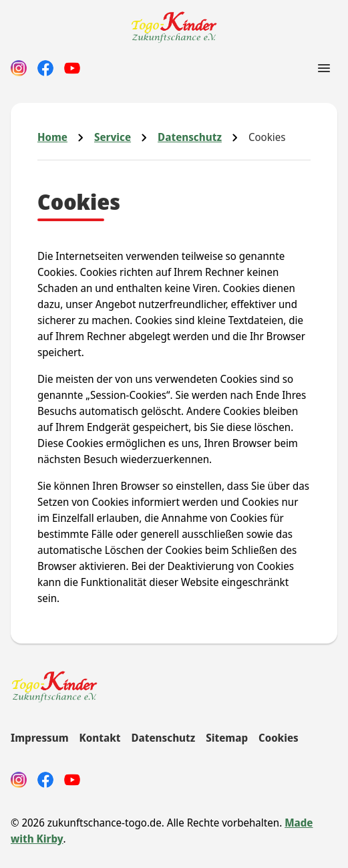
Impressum (40, 738)
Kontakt (100, 738)
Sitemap (227, 738)
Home (52, 137)
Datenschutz (190, 137)
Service (113, 137)
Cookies (279, 738)
